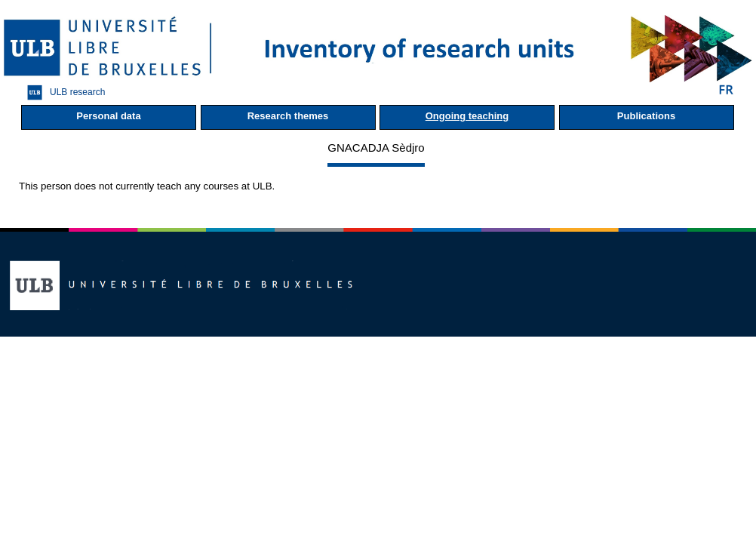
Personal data (108, 116)
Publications (646, 116)
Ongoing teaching (467, 116)
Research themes (288, 116)
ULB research (62, 92)
